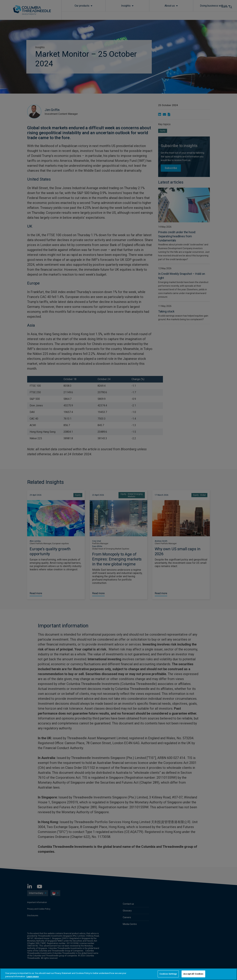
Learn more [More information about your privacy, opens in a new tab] (33, 976)
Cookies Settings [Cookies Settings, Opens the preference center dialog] (168, 974)
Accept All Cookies (193, 974)
